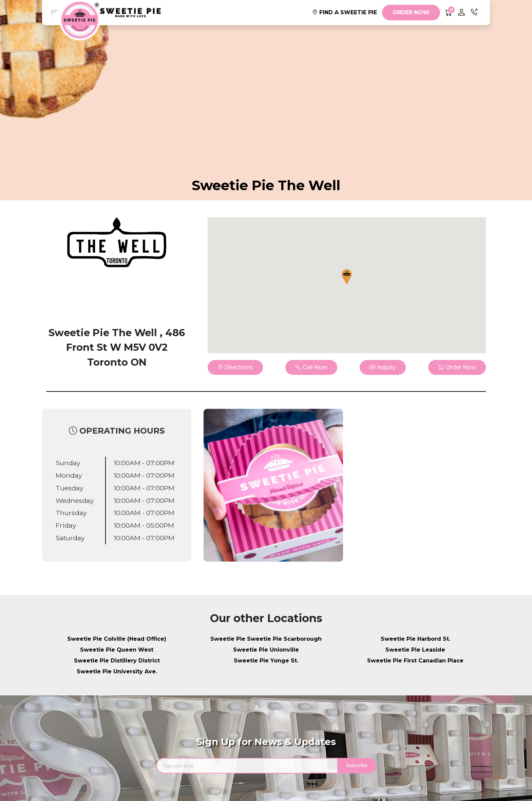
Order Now (457, 367)
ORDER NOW (411, 12)
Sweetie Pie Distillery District (117, 661)
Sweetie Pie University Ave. (117, 671)
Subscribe (357, 765)
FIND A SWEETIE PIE (345, 12)
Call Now (311, 367)
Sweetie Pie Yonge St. (266, 661)
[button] (54, 13)
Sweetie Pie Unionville (266, 650)
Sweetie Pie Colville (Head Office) (117, 639)
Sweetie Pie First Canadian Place (415, 661)
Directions (235, 367)
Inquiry (383, 367)
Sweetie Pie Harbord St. (415, 639)
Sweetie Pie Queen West (117, 650)
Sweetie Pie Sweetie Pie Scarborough (266, 639)
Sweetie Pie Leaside (415, 650)
